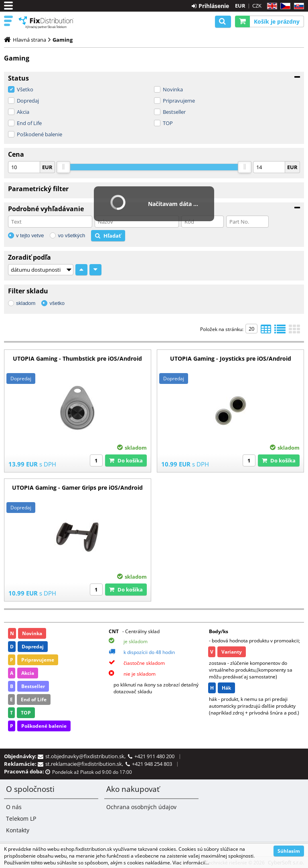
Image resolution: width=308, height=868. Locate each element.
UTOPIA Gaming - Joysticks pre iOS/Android (231, 358)
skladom (26, 303)
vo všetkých (71, 235)
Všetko (25, 89)
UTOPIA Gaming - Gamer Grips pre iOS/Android (77, 487)
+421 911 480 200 (154, 756)
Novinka (173, 89)
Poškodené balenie (40, 134)
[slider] (63, 167)
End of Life (29, 123)
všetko (57, 303)
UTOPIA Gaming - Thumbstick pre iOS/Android (77, 358)
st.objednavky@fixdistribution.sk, (87, 756)
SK (297, 6)
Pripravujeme (179, 101)
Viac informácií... (191, 863)
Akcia (23, 112)
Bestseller (174, 112)
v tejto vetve (30, 235)
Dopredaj (28, 101)
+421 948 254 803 (152, 764)
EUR (240, 6)
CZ (284, 6)
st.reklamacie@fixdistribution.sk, (85, 764)
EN (271, 6)
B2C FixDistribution (46, 22)
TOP (168, 123)
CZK (257, 6)
